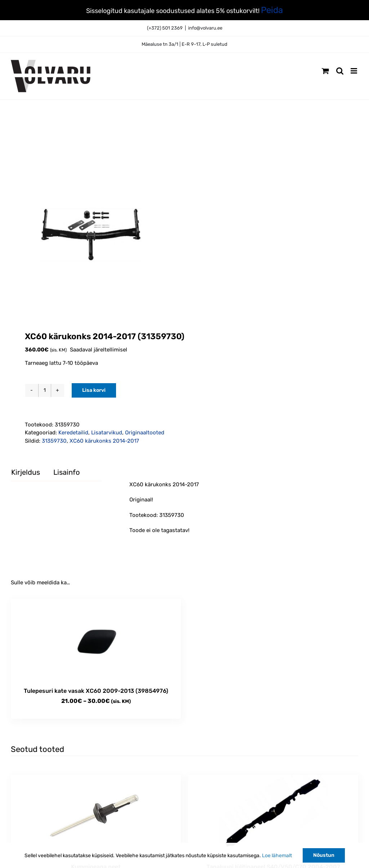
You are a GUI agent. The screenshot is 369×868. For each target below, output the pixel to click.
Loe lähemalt (277, 856)
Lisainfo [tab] (66, 472)
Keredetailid (73, 433)
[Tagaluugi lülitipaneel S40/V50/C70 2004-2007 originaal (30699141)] (273, 815)
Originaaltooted (145, 433)
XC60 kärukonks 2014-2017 (104, 441)
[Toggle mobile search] (340, 71)
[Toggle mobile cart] (325, 71)
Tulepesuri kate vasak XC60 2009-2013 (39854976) (96, 691)
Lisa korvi (94, 390)
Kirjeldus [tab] (26, 472)
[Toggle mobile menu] (354, 71)
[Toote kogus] (45, 390)
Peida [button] (272, 10)
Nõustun (324, 855)
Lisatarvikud (107, 433)
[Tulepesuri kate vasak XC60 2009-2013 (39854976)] (96, 639)
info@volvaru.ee (205, 28)
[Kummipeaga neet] (96, 815)
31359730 (54, 441)
